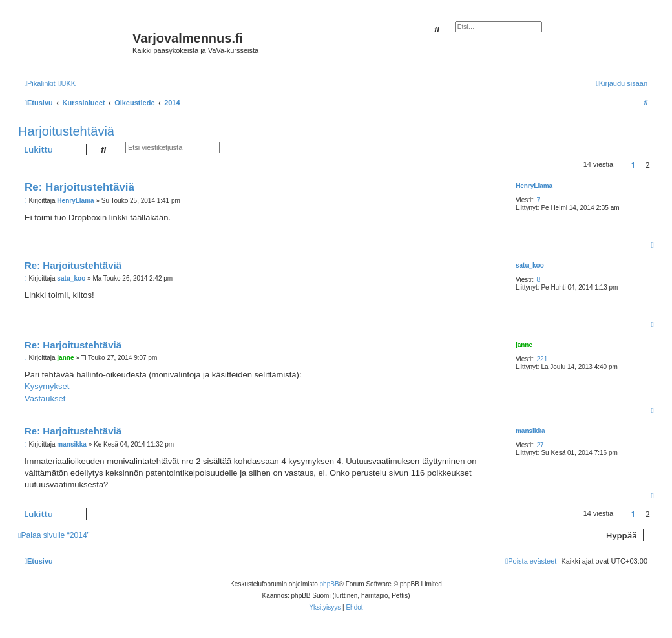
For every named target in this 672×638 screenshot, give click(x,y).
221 (542, 359)
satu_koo (530, 265)
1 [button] (633, 165)
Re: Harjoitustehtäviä (79, 187)
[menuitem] (67, 83)
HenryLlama (534, 186)
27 (541, 445)
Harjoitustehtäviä (66, 131)
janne (524, 345)
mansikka (530, 431)
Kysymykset (47, 386)
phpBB (330, 584)
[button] (622, 165)
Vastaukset (45, 399)
